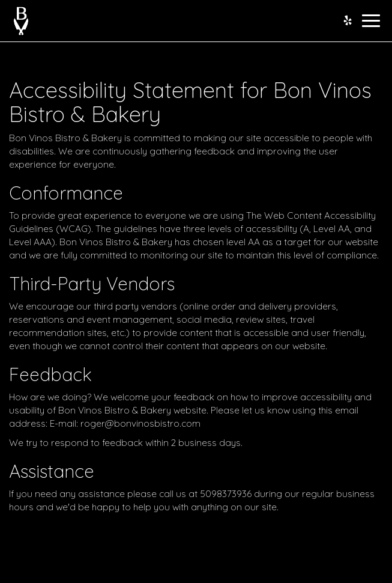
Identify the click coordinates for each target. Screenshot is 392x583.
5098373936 (226, 494)
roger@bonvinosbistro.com (140, 423)
